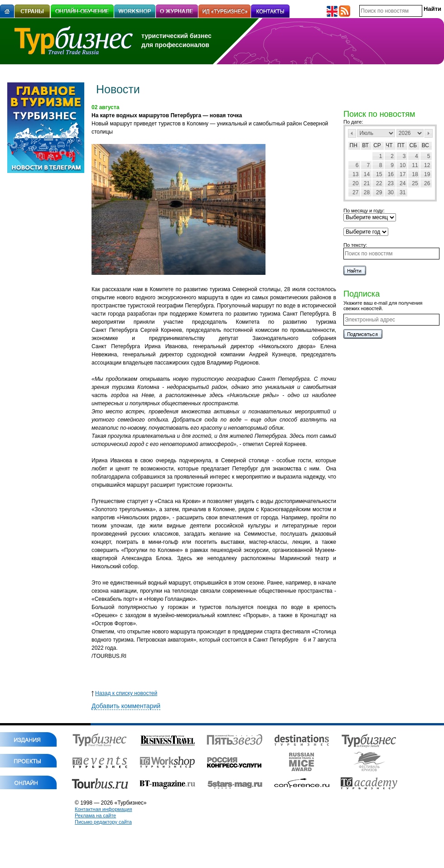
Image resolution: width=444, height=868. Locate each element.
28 (367, 192)
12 (427, 165)
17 (403, 174)
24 (403, 183)
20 (355, 183)
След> (429, 133)
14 (367, 174)
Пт (401, 145)
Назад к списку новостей (124, 693)
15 (379, 174)
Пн (354, 145)
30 (391, 192)
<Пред (352, 133)
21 (367, 183)
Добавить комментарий (126, 706)
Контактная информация (103, 809)
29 (379, 192)
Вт (365, 145)
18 (415, 174)
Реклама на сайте (95, 815)
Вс (425, 145)
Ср (377, 145)
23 (391, 183)
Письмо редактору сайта (103, 822)
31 (403, 192)
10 (403, 165)
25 (415, 183)
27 (355, 192)
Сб (413, 145)
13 (355, 174)
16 (391, 174)
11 (415, 165)
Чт (389, 145)
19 (427, 174)
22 (379, 183)
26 (427, 183)
